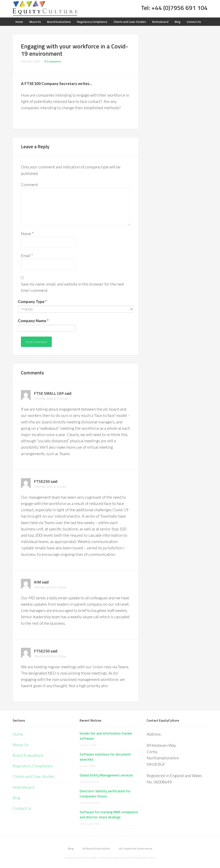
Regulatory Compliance (33, 766)
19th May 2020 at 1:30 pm (50, 656)
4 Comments (53, 61)
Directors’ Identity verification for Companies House (105, 794)
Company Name (33, 321)
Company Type (32, 302)
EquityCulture (86, 858)
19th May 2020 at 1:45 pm (50, 587)
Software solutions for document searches (105, 757)
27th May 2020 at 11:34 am (51, 399)
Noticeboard (23, 787)
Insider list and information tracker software (106, 736)
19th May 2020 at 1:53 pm (50, 487)
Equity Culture (45, 8)
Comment (29, 185)
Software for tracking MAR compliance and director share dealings (109, 815)
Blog (16, 798)
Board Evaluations (28, 755)
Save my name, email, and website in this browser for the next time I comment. (73, 287)
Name (27, 234)
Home (18, 734)
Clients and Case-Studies (34, 776)
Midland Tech (145, 858)
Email (27, 256)
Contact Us (22, 808)
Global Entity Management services (106, 775)
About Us (21, 745)
